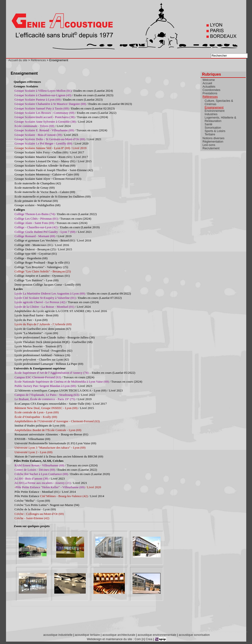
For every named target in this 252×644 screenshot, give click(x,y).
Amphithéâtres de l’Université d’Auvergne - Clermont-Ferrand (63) (57, 421)
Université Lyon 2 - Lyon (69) (34, 452)
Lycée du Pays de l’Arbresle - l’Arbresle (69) (43, 324)
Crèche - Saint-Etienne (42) (32, 518)
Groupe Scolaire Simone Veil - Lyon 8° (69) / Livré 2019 (51, 148)
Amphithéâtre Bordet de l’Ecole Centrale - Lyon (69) (48, 430)
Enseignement (214, 108)
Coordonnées (211, 90)
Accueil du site (18, 60)
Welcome (209, 80)
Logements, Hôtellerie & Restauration (220, 119)
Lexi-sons (209, 145)
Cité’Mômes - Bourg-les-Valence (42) (64, 496)
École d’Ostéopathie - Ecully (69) (36, 417)
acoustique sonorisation (194, 635)
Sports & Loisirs (215, 131)
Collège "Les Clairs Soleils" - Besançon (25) (43, 271)
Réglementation (213, 142)
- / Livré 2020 (58, 487)
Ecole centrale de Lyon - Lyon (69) (37, 412)
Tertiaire (210, 134)
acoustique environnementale (157, 635)
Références (38, 60)
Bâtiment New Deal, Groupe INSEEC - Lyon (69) (46, 408)
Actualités (209, 87)
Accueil (207, 83)
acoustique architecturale (119, 635)
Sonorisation (213, 128)
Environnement (215, 111)
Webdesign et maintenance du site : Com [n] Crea (119, 639)
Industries (211, 114)
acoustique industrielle (58, 635)
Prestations (210, 93)
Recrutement (211, 148)
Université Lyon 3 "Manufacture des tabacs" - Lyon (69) (50, 448)
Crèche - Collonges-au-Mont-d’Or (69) (39, 514)
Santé (209, 124)
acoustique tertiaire (87, 635)
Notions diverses (213, 138)
